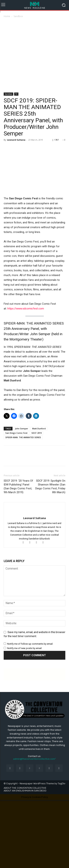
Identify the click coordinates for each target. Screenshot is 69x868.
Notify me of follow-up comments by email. (30, 644)
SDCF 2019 (37, 433)
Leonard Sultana (16, 140)
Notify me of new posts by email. (25, 648)
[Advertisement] (34, 54)
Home (7, 16)
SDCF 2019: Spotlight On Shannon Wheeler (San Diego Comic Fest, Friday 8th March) (50, 486)
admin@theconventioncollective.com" (34, 759)
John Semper (22, 428)
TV (16, 94)
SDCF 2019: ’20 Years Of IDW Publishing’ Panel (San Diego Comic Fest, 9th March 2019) (18, 486)
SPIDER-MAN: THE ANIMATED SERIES (23, 437)
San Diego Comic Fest (16, 433)
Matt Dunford (39, 428)
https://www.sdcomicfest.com (26, 309)
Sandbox (18, 16)
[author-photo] (35, 512)
